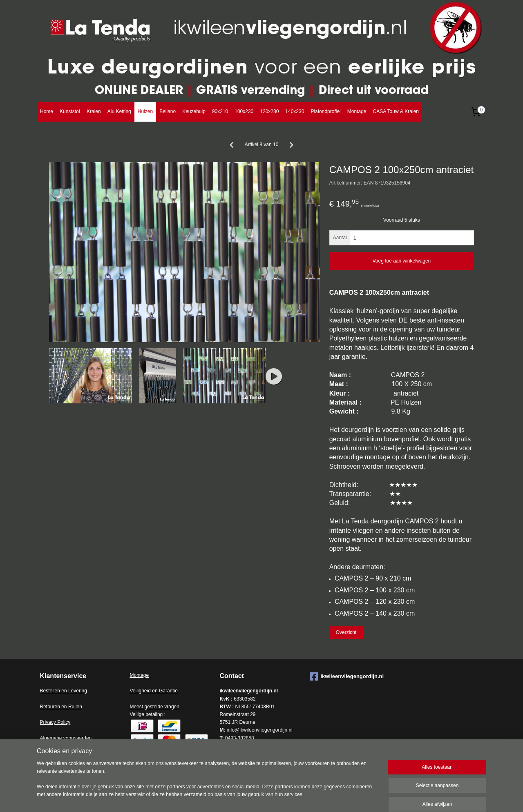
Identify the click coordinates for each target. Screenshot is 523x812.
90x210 (220, 111)
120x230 (269, 111)
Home (47, 111)
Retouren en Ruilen (61, 707)
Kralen (94, 111)
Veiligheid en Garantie (154, 691)
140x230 (295, 111)
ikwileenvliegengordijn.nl (347, 676)
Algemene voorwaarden (66, 738)
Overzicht (346, 632)
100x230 (244, 111)
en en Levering (71, 691)
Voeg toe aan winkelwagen (401, 261)
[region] (208, 784)
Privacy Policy (55, 722)
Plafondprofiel (325, 111)
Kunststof (70, 111)
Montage (357, 111)
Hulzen (145, 111)
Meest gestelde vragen (155, 707)
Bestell (47, 691)
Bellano (168, 111)
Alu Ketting (119, 111)
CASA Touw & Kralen (396, 111)
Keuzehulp (194, 111)
